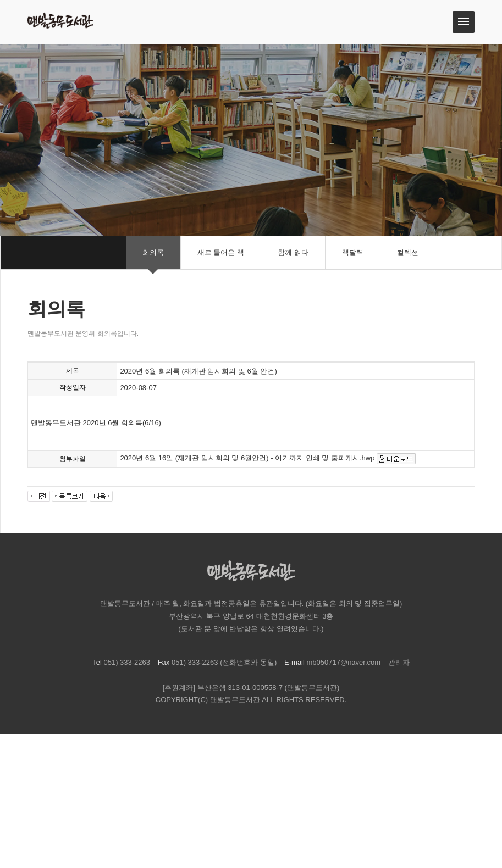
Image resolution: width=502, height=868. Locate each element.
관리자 (399, 662)
